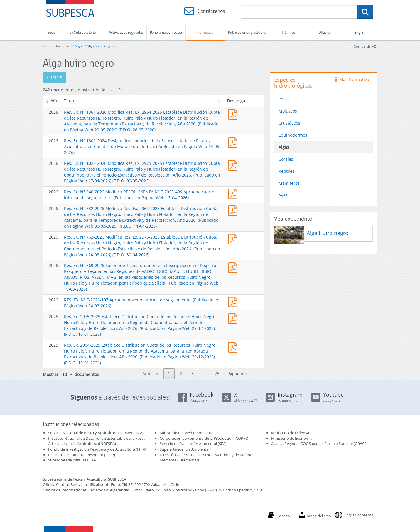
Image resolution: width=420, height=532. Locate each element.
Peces (284, 99)
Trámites (289, 32)
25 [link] (217, 374)
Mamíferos (289, 183)
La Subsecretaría (83, 32)
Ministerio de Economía (292, 438)
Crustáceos (289, 123)
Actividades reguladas (126, 32)
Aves (283, 195)
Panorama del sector (166, 32)
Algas (79, 46)
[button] (48, 101)
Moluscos (288, 111)
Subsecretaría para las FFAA (72, 460)
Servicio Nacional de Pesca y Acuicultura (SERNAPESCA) (96, 433)
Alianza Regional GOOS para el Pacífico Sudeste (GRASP (319, 444)
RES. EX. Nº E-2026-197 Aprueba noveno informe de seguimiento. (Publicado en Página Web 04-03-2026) (234, 301)
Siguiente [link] (238, 374)
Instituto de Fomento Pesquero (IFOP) (82, 455)
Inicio (52, 32)
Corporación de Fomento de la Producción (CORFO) (205, 438)
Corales (286, 159)
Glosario (283, 516)
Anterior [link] (150, 374)
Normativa (205, 32)
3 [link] (193, 374)
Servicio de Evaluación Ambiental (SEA (193, 444)
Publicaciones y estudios (247, 32)
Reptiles (286, 171)
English (360, 32)
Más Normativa (352, 79)
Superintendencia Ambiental (184, 449)
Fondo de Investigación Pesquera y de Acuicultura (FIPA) (97, 449)
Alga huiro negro (100, 46)
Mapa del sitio (319, 516)
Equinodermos (293, 135)
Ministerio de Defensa (290, 433)
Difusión (325, 32)
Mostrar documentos (71, 374)
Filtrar (54, 77)
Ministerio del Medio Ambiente (187, 433)
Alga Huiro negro (328, 233)
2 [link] (181, 374)
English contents (359, 515)
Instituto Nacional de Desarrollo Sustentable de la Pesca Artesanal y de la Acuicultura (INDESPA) (97, 441)
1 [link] (169, 374)
